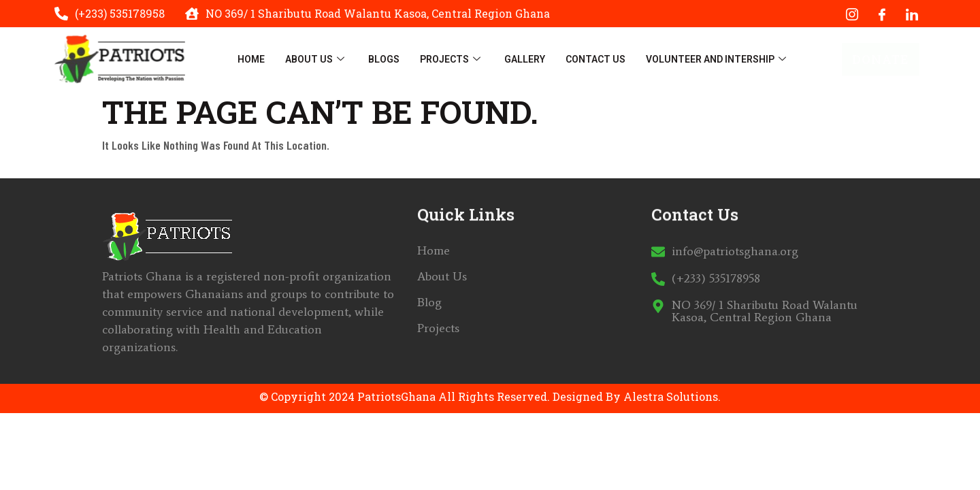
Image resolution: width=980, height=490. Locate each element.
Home (251, 59)
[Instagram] (852, 14)
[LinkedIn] (912, 14)
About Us (316, 59)
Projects (452, 59)
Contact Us (595, 59)
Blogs (384, 59)
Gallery (525, 59)
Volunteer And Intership (718, 59)
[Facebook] (882, 14)
